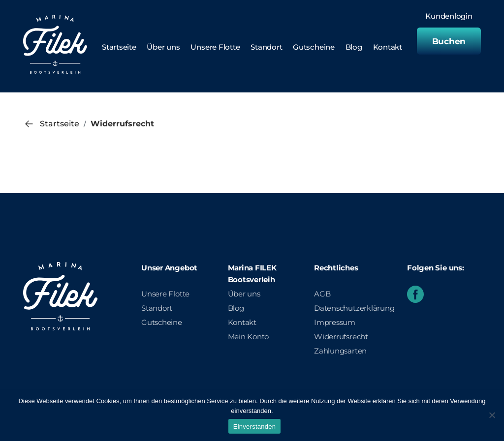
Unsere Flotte (215, 47)
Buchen (449, 41)
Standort (266, 47)
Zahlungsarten (340, 351)
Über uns (163, 47)
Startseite (119, 47)
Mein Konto (249, 337)
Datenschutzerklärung (354, 308)
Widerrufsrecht (341, 337)
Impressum (335, 322)
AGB (322, 294)
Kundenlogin (449, 16)
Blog (354, 47)
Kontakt (388, 47)
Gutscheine (314, 47)
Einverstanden (254, 426)
